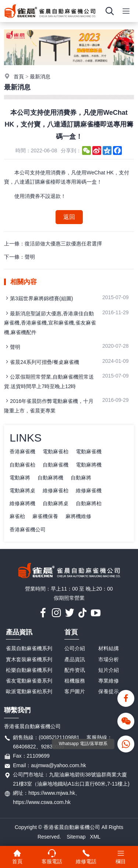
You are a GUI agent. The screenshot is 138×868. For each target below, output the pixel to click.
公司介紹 (75, 648)
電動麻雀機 (89, 451)
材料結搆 (109, 648)
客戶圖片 (75, 691)
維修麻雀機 (89, 490)
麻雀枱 (17, 516)
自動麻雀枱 (22, 465)
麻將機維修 (78, 516)
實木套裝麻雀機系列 (29, 659)
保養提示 (109, 691)
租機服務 (75, 681)
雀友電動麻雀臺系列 (29, 681)
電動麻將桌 (22, 490)
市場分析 (109, 659)
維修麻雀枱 (56, 490)
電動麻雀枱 (56, 451)
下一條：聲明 (20, 257)
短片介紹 (109, 670)
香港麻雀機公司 (28, 529)
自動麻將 (81, 478)
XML (95, 837)
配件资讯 (75, 670)
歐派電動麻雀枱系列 (29, 691)
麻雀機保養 (45, 516)
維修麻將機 (22, 503)
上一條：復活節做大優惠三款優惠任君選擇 (53, 244)
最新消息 (40, 77)
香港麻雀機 (22, 451)
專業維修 (109, 681)
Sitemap (76, 837)
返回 (69, 217)
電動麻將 (20, 478)
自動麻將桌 (56, 503)
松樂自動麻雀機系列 (29, 670)
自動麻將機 (50, 478)
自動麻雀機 (56, 465)
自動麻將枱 (89, 503)
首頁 (19, 77)
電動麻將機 (89, 465)
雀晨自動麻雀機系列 (29, 648)
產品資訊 (19, 632)
